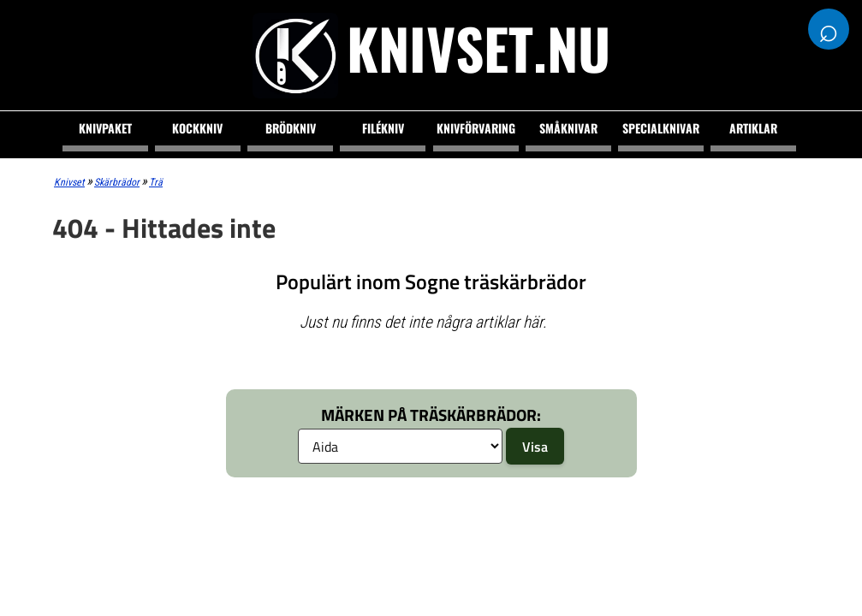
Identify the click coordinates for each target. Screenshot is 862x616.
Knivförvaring (476, 128)
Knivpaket (105, 128)
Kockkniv (197, 128)
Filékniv (383, 128)
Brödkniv (291, 128)
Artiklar (753, 128)
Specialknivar (661, 128)
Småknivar (568, 128)
